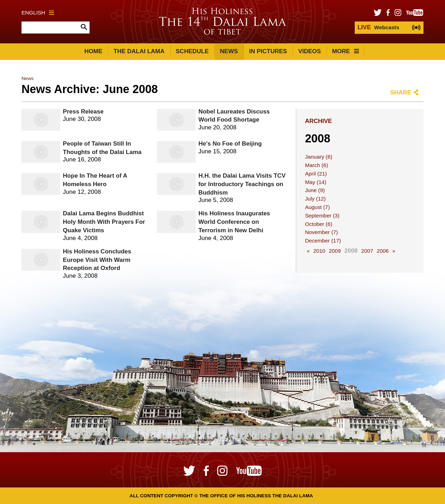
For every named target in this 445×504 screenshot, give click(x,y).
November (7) (322, 232)
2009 (335, 251)
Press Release (83, 112)
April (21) (316, 174)
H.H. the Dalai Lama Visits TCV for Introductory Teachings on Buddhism (242, 184)
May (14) (316, 182)
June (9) (315, 190)
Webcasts (378, 27)
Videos (310, 51)
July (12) (315, 199)
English (38, 13)
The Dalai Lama (139, 51)
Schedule (192, 51)
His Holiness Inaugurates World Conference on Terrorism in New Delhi (234, 222)
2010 (319, 251)
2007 (367, 251)
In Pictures (268, 51)
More (346, 51)
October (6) (319, 224)
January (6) (319, 157)
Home (93, 51)
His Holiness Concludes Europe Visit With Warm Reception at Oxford (97, 260)
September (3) (322, 216)
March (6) (316, 165)
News (229, 51)
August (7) (318, 207)
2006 (383, 251)
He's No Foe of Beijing (230, 144)
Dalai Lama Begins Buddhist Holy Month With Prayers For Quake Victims (104, 222)
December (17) (323, 241)
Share (401, 93)
